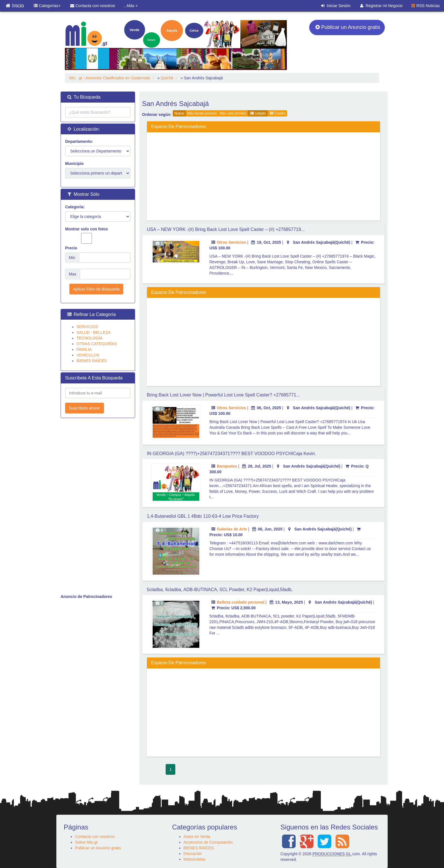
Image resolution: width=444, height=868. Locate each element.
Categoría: (75, 207)
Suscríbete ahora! (85, 408)
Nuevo (179, 113)
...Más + (131, 6)
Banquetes (227, 466)
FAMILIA (84, 349)
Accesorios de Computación (208, 842)
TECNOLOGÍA (89, 338)
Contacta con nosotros (93, 6)
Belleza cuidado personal (241, 602)
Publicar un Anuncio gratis (348, 27)
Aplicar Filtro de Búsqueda (96, 289)
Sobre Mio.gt (86, 842)
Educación (193, 854)
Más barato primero (202, 113)
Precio (71, 248)
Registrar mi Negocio (381, 6)
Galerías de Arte (232, 529)
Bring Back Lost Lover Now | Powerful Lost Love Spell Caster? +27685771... (224, 395)
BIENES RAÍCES (92, 361)
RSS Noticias (426, 6)
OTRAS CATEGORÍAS (97, 344)
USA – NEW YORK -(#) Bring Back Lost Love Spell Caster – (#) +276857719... (226, 229)
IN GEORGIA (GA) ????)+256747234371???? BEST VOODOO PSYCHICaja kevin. (232, 454)
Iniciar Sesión (336, 6)
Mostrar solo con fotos (87, 235)
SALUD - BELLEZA (94, 332)
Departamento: (79, 141)
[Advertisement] (264, 176)
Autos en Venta (197, 837)
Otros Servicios (232, 242)
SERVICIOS (87, 327)
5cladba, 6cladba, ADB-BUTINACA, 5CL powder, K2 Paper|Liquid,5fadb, (220, 590)
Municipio (74, 164)
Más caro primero (233, 113)
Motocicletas (195, 859)
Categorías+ (47, 6)
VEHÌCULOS (88, 355)
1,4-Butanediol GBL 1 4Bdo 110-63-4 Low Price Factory (203, 516)
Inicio (15, 4)
